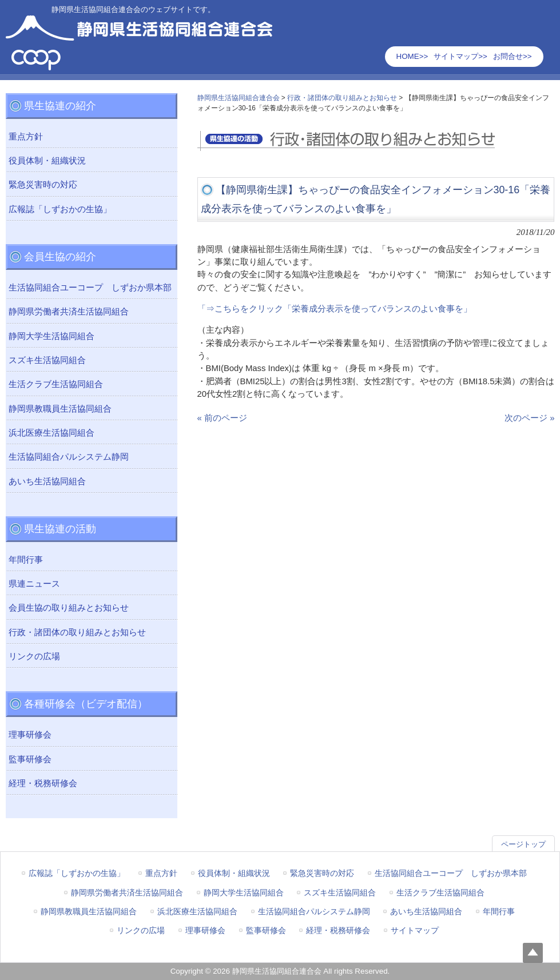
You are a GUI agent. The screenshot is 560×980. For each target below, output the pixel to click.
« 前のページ (222, 418)
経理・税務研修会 (43, 783)
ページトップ (523, 844)
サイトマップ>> (460, 56)
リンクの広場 (34, 656)
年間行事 (26, 560)
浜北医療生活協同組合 (51, 433)
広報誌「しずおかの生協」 (60, 209)
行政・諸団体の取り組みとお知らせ (77, 632)
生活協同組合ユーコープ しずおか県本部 (90, 288)
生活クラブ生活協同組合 (56, 384)
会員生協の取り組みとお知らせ (69, 608)
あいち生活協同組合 (47, 481)
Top (533, 953)
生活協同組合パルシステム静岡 (69, 457)
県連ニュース (34, 584)
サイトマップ (415, 930)
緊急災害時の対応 (43, 185)
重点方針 (26, 137)
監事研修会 (30, 759)
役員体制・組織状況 (47, 161)
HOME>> (412, 56)
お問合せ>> (513, 56)
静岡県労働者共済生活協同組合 (69, 312)
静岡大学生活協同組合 (51, 336)
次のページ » (529, 418)
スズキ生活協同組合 (47, 360)
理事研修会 (30, 735)
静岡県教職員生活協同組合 (60, 409)
